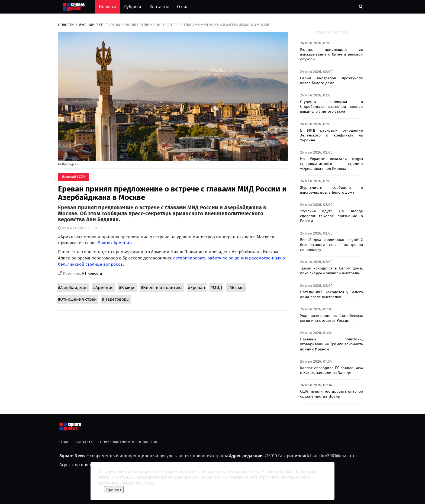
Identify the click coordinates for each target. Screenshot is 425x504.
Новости (107, 7)
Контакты (159, 7)
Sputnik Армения (115, 243)
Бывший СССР (91, 25)
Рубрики (133, 7)
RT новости (92, 273)
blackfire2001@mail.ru (332, 456)
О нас (183, 7)
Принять (114, 490)
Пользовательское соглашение (129, 442)
